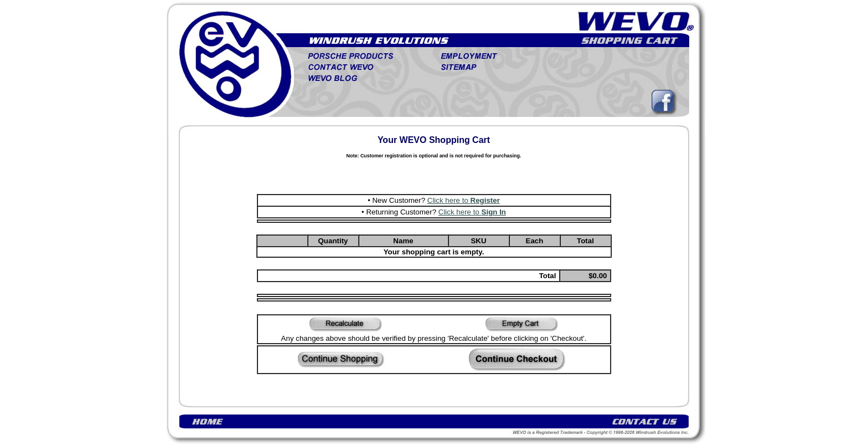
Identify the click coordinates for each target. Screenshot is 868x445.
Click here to (464, 200)
